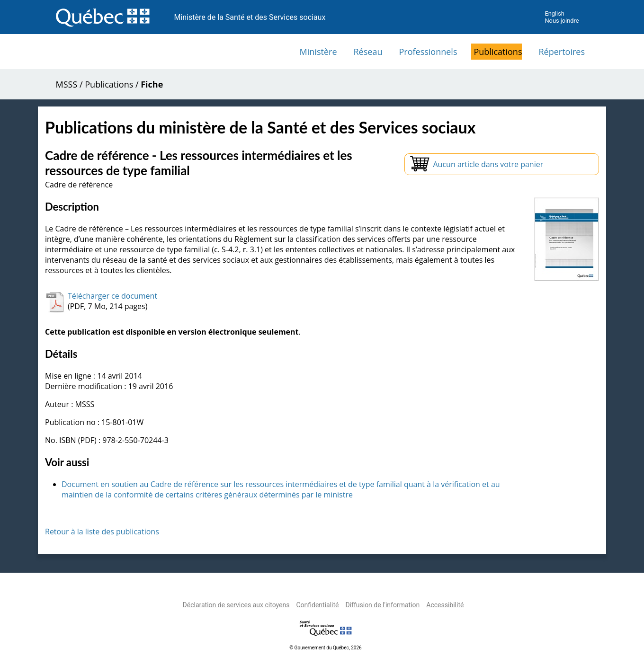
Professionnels (428, 52)
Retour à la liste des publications (102, 532)
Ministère (318, 52)
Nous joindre (562, 21)
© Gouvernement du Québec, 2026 (325, 648)
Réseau (368, 52)
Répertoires (562, 52)
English (554, 13)
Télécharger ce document (112, 296)
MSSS (67, 84)
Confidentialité (317, 605)
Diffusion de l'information (382, 605)
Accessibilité (445, 605)
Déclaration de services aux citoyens (236, 605)
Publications (498, 52)
